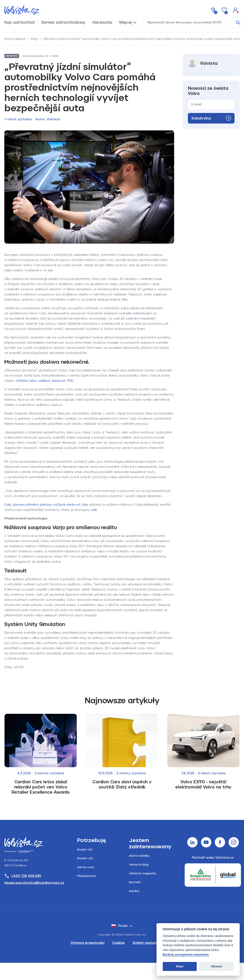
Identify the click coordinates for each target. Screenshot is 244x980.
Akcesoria (102, 22)
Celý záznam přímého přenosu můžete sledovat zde (46, 505)
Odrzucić (216, 966)
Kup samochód (19, 22)
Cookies (118, 943)
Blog (34, 39)
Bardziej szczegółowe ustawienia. (186, 955)
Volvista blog (139, 865)
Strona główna (15, 39)
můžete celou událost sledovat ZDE (45, 381)
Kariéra (134, 891)
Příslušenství (87, 876)
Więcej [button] (125, 22)
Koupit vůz (85, 849)
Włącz (180, 966)
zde (94, 510)
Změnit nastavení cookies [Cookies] (153, 943)
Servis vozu (86, 867)
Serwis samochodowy (63, 22)
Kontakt (135, 882)
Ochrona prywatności (87, 943)
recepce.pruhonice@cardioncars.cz (34, 883)
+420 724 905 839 (23, 876)
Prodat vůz (85, 858)
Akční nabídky (139, 856)
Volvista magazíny (143, 873)
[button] (235, 10)
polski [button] (119, 926)
